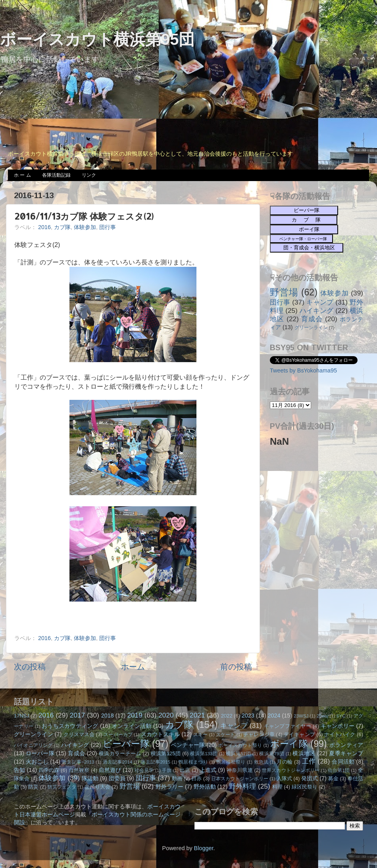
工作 (309, 761)
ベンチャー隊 (188, 745)
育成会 (312, 319)
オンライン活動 (132, 726)
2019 (135, 715)
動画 (177, 778)
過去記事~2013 (78, 762)
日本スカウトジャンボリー (240, 779)
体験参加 (85, 227)
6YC (341, 716)
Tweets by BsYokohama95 (303, 370)
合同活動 (343, 762)
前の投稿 (236, 667)
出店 (185, 770)
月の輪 (285, 762)
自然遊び (110, 770)
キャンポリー (338, 726)
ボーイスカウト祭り (240, 745)
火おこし (37, 762)
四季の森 (49, 770)
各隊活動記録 (56, 175)
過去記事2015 (155, 762)
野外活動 (205, 787)
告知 (19, 770)
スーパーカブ (118, 735)
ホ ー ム (22, 175)
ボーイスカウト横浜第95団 (97, 39)
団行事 (108, 227)
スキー (200, 735)
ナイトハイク (340, 734)
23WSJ (301, 716)
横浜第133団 (204, 754)
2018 (108, 716)
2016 (44, 227)
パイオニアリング (33, 745)
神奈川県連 (240, 770)
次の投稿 (30, 667)
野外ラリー (169, 787)
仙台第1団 (339, 770)
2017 (77, 715)
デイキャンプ (299, 734)
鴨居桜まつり (193, 762)
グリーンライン (311, 328)
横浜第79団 (272, 754)
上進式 (208, 770)
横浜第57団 (238, 754)
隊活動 (90, 778)
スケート (225, 735)
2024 (274, 716)
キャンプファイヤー (288, 726)
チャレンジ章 (259, 734)
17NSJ (22, 716)
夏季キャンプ (346, 753)
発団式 (310, 778)
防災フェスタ (62, 787)
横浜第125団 (166, 753)
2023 (248, 716)
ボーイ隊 (289, 744)
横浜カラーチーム (120, 753)
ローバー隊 (40, 753)
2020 (166, 715)
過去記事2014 (118, 762)
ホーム (133, 667)
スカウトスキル (161, 734)
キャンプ (320, 302)
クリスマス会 (79, 734)
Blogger (204, 848)
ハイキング (317, 311)
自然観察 (79, 770)
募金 (333, 778)
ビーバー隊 (126, 744)
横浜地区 (304, 753)
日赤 (196, 778)
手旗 (167, 770)
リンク (89, 175)
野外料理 (242, 786)
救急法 (261, 762)
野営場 (284, 292)
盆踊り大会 (97, 787)
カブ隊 (62, 227)
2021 (197, 715)
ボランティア (346, 745)
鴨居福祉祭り (231, 762)
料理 (277, 787)
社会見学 (144, 770)
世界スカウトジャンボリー (291, 770)
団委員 (117, 778)
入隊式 (284, 778)
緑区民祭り (305, 787)
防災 (33, 787)
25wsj (322, 716)
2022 (227, 716)
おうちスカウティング (70, 726)
